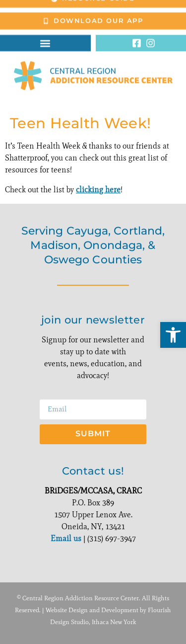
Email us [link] (66, 538)
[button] (45, 37)
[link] (173, 335)
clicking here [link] (98, 190)
